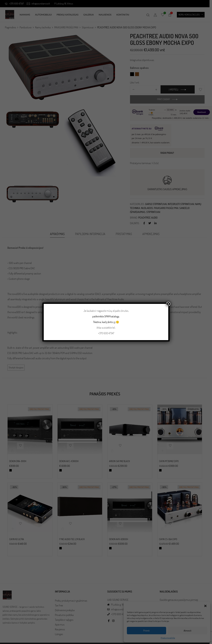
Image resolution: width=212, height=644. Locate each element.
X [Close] (168, 304)
